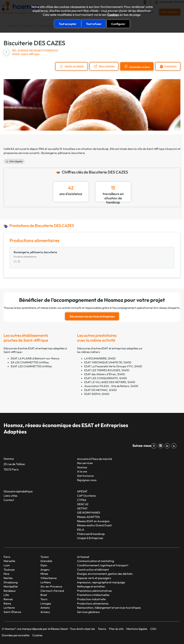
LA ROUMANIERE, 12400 (100, 358)
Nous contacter (105, 66)
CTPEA (82, 500)
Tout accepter (68, 24)
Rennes (8, 599)
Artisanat (83, 557)
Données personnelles (16, 635)
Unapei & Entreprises (90, 538)
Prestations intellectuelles (93, 595)
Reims (7, 603)
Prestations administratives (94, 591)
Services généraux (88, 612)
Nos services (85, 463)
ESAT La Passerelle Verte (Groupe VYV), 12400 (113, 366)
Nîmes (44, 574)
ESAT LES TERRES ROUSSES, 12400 (107, 370)
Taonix (102, 629)
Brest (44, 595)
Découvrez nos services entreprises (92, 316)
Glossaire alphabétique (18, 491)
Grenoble (46, 561)
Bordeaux (10, 591)
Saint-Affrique (155, 149)
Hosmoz (82, 467)
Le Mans (46, 582)
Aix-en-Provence (51, 586)
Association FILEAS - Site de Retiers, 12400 (111, 386)
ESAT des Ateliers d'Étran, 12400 (105, 374)
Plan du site (116, 629)
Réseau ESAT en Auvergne (93, 521)
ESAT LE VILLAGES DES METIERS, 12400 (110, 382)
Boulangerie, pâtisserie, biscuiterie (63, 153)
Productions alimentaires (93, 603)
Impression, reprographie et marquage (101, 582)
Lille (6, 595)
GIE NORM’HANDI (89, 512)
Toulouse (9, 569)
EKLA (81, 529)
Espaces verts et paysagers (94, 578)
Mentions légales (137, 629)
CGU (153, 629)
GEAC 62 (83, 504)
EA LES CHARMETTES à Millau (30, 362)
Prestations (170, 66)
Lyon (7, 565)
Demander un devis (139, 67)
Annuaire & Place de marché (95, 459)
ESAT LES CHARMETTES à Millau (31, 366)
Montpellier (11, 586)
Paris (7, 557)
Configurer (118, 24)
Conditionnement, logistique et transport (103, 565)
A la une (82, 471)
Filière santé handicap (91, 534)
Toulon (45, 557)
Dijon (44, 565)
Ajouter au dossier (72, 66)
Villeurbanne (49, 578)
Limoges (46, 603)
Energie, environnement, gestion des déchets (105, 574)
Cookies (113, 15)
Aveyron (171, 149)
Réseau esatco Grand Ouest (94, 525)
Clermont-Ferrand (52, 591)
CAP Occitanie (86, 495)
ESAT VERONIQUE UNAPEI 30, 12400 (108, 362)
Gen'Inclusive (85, 476)
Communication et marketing (96, 561)
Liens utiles (11, 495)
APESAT (82, 491)
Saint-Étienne (12, 612)
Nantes (8, 578)
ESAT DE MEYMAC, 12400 (100, 390)
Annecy (45, 612)
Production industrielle (91, 599)
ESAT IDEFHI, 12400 (97, 394)
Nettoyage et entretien (91, 586)
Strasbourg (11, 582)
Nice (6, 574)
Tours (44, 599)
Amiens (45, 608)
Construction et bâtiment (93, 569)
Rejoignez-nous (87, 480)
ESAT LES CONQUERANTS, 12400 (106, 378)
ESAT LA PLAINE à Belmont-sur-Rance (35, 358)
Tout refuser (94, 24)
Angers (45, 569)
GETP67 (82, 508)
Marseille (9, 561)
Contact (9, 500)
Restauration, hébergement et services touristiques (109, 608)
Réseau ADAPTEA (88, 517)
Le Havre (9, 608)
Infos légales (16, 161)
